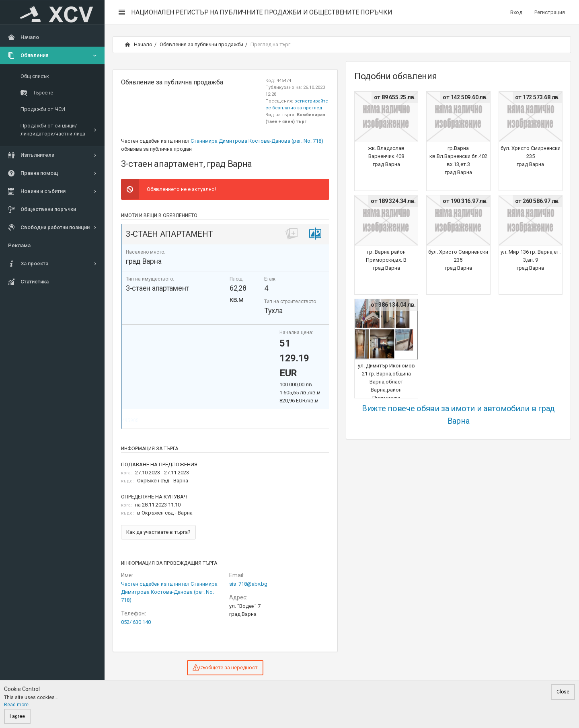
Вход (516, 12)
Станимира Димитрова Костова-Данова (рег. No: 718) (257, 141)
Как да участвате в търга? (158, 532)
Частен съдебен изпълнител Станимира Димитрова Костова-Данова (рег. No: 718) (169, 592)
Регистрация (550, 12)
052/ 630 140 (136, 622)
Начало (139, 44)
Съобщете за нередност (225, 667)
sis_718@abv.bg (248, 584)
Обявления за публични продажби (201, 44)
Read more (16, 705)
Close (563, 692)
